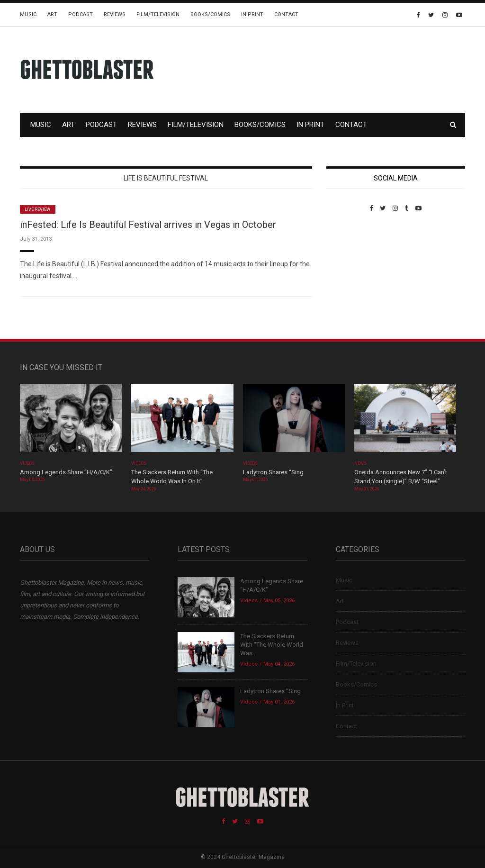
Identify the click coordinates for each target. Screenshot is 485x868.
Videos (27, 463)
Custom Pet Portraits (354, 277)
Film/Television (158, 14)
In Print (252, 14)
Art (52, 14)
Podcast (81, 14)
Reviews (115, 14)
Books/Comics (210, 14)
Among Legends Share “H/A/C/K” (66, 472)
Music (28, 14)
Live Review (38, 209)
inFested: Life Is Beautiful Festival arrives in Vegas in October (148, 225)
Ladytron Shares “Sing (273, 472)
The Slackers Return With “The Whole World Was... (272, 645)
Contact (286, 14)
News (360, 463)
